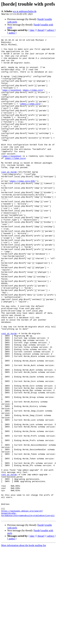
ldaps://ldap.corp (33, 100)
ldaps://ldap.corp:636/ (23, 210)
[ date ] (32, 30)
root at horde (9, 199)
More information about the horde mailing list (24, 641)
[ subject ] (51, 30)
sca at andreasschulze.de (25, 11)
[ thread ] (41, 30)
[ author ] (12, 33)
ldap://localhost (12, 100)
